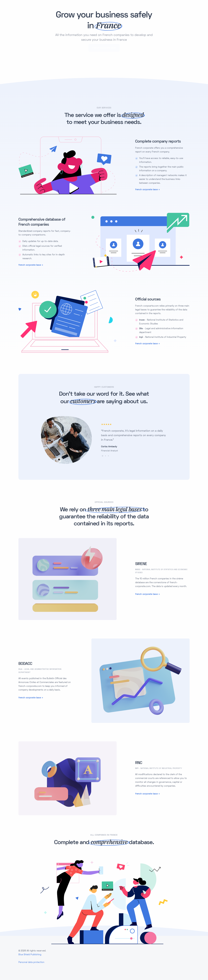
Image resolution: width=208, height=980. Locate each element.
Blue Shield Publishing (30, 955)
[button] (103, 456)
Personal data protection (31, 962)
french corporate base (146, 190)
